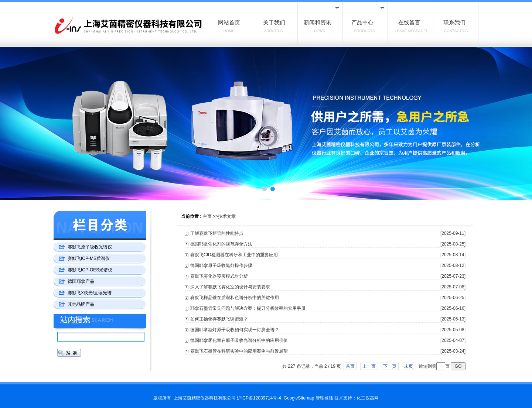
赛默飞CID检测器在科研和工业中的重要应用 (234, 255)
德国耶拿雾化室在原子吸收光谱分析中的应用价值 (239, 340)
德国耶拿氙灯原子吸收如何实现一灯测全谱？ (235, 330)
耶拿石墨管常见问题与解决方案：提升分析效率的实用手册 (248, 308)
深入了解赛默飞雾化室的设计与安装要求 (230, 287)
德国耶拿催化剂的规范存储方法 (221, 244)
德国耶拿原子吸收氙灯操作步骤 (221, 265)
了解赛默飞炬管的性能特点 (217, 233)
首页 (350, 366)
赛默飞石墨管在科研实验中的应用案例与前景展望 (239, 351)
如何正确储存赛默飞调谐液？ (219, 319)
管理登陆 (324, 398)
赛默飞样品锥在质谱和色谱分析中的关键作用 (235, 298)
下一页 (390, 366)
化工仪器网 (368, 398)
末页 (409, 366)
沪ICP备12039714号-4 (259, 398)
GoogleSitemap (299, 398)
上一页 (369, 366)
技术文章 (227, 216)
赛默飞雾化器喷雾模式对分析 (219, 276)
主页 (207, 216)
